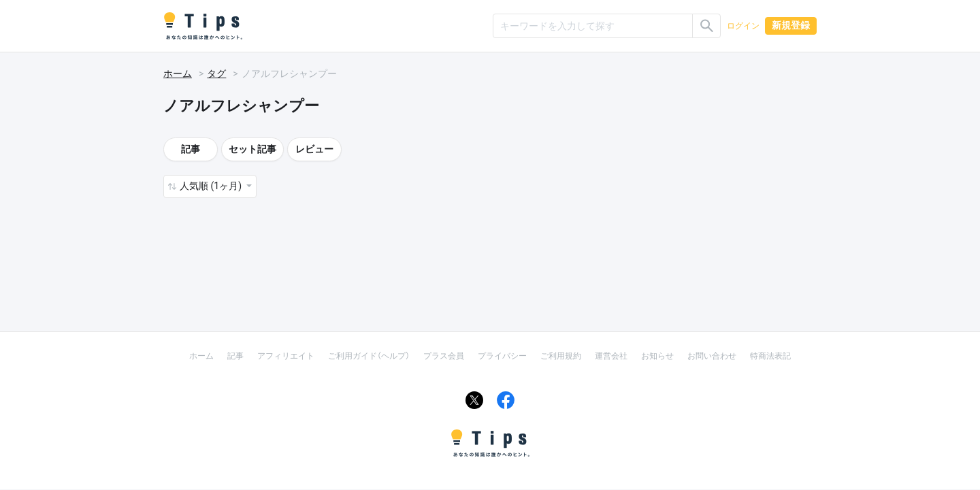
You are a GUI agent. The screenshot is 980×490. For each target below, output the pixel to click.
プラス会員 (444, 356)
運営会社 (611, 356)
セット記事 (252, 149)
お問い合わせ (712, 356)
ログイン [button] (743, 26)
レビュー (314, 149)
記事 (191, 149)
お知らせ (657, 356)
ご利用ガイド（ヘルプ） (369, 356)
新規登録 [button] (791, 25)
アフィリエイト (286, 356)
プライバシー (502, 356)
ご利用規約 (561, 356)
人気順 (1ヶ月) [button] (212, 186)
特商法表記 (770, 356)
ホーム (178, 73)
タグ (216, 73)
